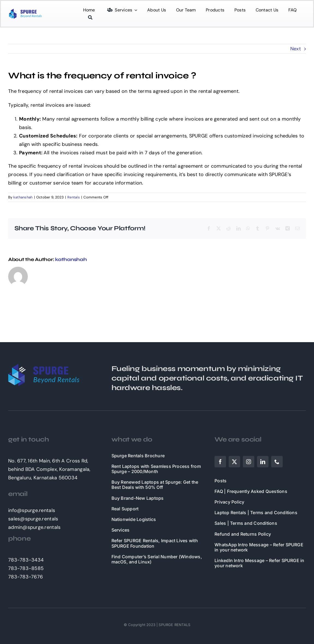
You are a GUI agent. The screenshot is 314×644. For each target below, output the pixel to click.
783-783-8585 (26, 568)
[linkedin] (263, 462)
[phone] (277, 462)
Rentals (74, 197)
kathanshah (23, 197)
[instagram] (249, 462)
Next (296, 49)
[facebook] (220, 462)
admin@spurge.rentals (34, 527)
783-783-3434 (26, 560)
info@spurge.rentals (32, 510)
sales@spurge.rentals (33, 519)
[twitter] (234, 462)
